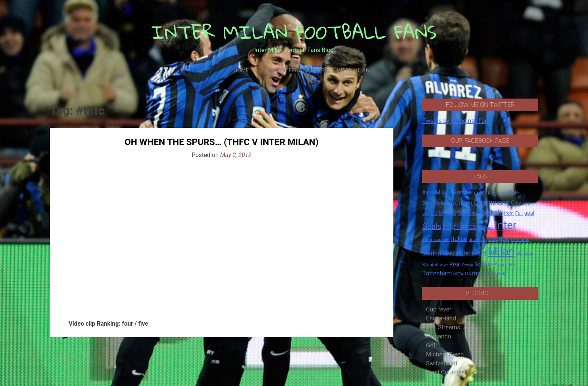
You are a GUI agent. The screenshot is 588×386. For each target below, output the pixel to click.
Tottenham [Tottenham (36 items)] (437, 273)
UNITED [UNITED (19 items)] (473, 274)
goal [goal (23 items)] (529, 213)
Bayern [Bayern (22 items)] (454, 203)
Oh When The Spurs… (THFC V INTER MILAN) (221, 142)
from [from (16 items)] (509, 213)
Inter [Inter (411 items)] (506, 225)
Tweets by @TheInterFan (455, 121)
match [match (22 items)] (479, 253)
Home (241, 71)
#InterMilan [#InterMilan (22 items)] (435, 193)
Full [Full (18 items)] (519, 213)
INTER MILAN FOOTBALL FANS (294, 32)
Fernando (439, 336)
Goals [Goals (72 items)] (432, 227)
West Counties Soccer (455, 372)
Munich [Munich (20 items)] (430, 265)
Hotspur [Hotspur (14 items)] (485, 227)
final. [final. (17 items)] (451, 213)
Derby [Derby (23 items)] (438, 213)
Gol (430, 345)
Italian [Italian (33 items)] (459, 239)
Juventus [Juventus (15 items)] (478, 239)
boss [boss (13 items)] (468, 203)
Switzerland (442, 363)
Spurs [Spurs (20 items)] (501, 265)
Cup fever (439, 309)
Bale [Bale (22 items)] (514, 193)
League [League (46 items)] (499, 239)
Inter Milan (353, 71)
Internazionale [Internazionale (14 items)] (436, 239)
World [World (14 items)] (501, 274)
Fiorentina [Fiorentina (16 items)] (468, 213)
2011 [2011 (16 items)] (484, 193)
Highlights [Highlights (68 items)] (460, 227)
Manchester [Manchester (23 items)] (456, 253)
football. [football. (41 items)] (491, 212)
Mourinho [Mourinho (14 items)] (525, 254)
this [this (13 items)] (512, 265)
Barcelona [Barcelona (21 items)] (433, 203)
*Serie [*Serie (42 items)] (458, 192)
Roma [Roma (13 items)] (468, 265)
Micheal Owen (445, 354)
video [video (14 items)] (489, 274)
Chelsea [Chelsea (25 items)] (520, 203)
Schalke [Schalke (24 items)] (484, 265)
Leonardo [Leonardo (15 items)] (520, 239)
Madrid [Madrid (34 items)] (432, 253)
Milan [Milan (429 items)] (501, 251)
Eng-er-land (441, 318)
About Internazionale (293, 71)
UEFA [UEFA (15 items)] (459, 274)
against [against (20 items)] (499, 193)
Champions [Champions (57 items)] (492, 202)
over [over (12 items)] (444, 265)
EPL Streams (443, 327)
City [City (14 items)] (426, 213)
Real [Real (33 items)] (455, 264)
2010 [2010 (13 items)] (473, 193)
